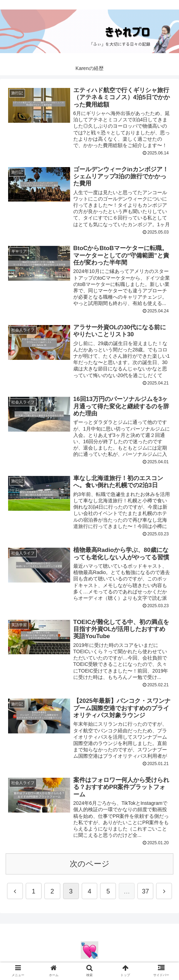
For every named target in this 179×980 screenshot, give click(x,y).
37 (146, 894)
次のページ (90, 866)
